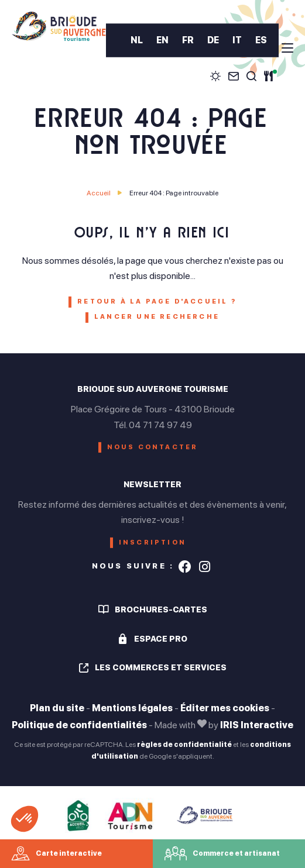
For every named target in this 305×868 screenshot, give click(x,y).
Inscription (152, 542)
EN (162, 40)
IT (237, 40)
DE (213, 40)
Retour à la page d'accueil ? (157, 302)
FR (188, 40)
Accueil (99, 193)
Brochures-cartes (161, 609)
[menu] (287, 48)
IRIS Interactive (257, 725)
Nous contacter (153, 447)
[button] (25, 819)
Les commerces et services (161, 667)
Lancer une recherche (157, 317)
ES (261, 40)
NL (137, 40)
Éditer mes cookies (225, 708)
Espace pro (161, 639)
